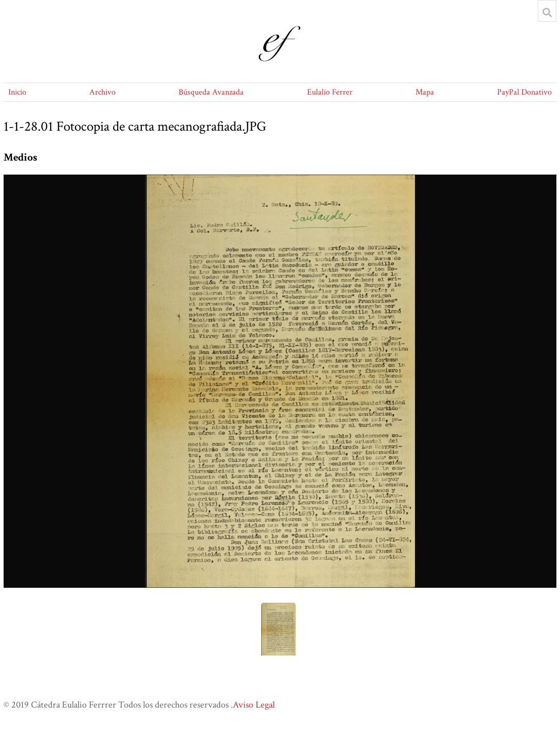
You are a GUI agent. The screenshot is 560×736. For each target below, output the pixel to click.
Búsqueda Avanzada (211, 92)
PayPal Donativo (524, 92)
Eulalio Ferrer (330, 92)
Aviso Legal (254, 705)
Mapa (425, 92)
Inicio (17, 92)
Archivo (102, 92)
